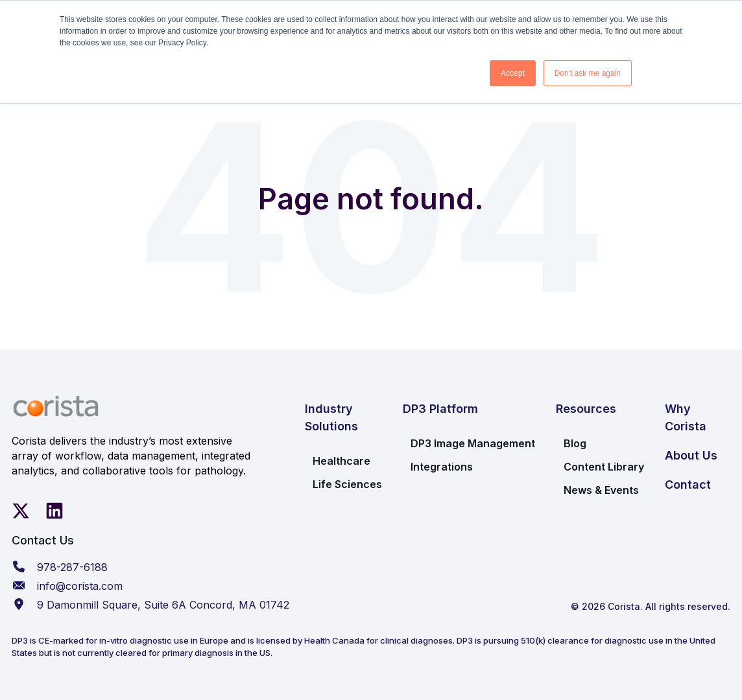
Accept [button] (513, 73)
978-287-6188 (72, 567)
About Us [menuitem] (691, 455)
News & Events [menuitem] (601, 490)
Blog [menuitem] (575, 443)
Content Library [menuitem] (604, 467)
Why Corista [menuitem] (686, 417)
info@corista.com (80, 586)
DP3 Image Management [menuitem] (473, 443)
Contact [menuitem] (688, 484)
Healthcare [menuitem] (341, 461)
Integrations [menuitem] (442, 467)
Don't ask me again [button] (588, 73)
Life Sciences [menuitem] (347, 484)
